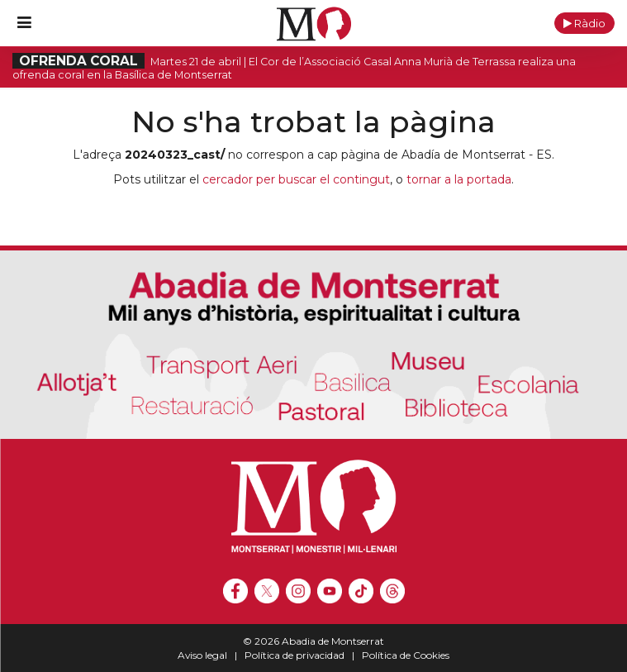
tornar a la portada (459, 179)
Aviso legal (202, 655)
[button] (584, 23)
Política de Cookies (406, 655)
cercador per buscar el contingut (296, 179)
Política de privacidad (294, 655)
